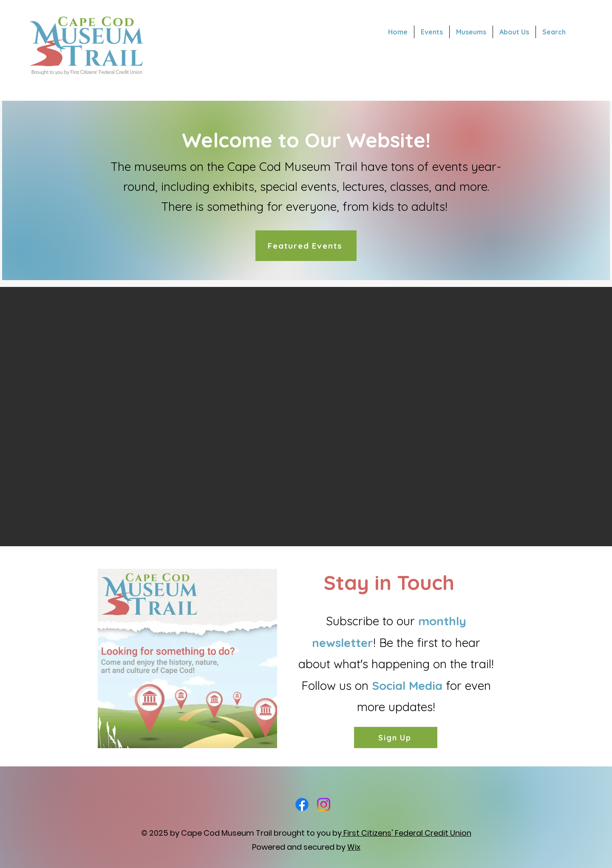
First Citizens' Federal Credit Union (407, 833)
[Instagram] (324, 804)
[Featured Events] (306, 246)
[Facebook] (302, 804)
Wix (354, 847)
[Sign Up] (396, 738)
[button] (306, 417)
